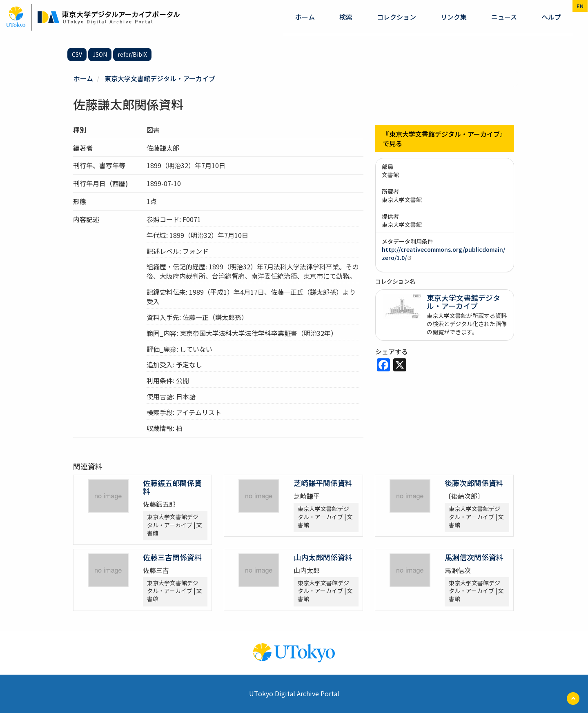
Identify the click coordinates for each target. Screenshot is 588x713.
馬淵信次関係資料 (474, 557)
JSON (100, 54)
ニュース (504, 17)
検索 (346, 17)
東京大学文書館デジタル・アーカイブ (160, 78)
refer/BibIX (132, 54)
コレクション (396, 17)
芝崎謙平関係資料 (323, 483)
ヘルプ (551, 17)
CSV (77, 54)
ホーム (305, 17)
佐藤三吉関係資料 (172, 557)
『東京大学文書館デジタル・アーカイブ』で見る (444, 139)
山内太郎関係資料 (323, 557)
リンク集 (454, 17)
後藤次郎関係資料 (474, 483)
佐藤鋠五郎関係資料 (172, 487)
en (580, 6)
